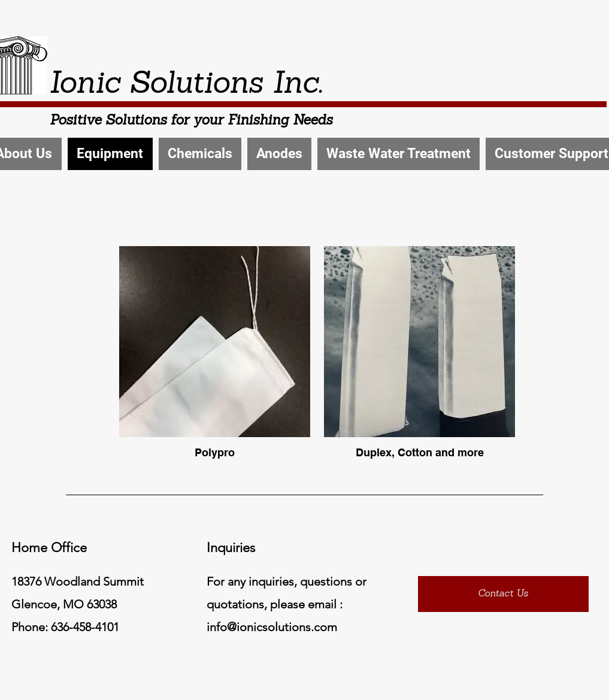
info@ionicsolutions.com (272, 627)
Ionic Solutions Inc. (186, 85)
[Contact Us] (503, 594)
